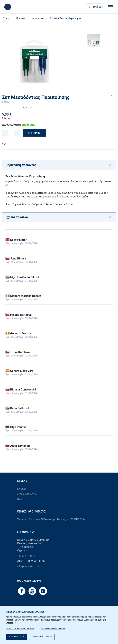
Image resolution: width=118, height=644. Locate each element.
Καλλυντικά (38, 18)
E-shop (6, 18)
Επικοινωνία (26, 532)
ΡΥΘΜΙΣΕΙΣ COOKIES (42, 637)
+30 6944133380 (26, 556)
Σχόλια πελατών (17, 217)
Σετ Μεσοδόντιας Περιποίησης (66, 18)
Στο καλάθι (35, 133)
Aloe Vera (21, 18)
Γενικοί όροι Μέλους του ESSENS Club (64, 519)
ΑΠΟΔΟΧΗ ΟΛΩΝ (17, 637)
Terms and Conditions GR (31, 519)
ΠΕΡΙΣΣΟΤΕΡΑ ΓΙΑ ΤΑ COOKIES (20, 629)
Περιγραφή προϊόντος (21, 165)
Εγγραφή (22, 489)
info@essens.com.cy (28, 566)
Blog (20, 499)
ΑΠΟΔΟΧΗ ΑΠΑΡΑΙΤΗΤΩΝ (53, 629)
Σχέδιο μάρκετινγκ (27, 494)
